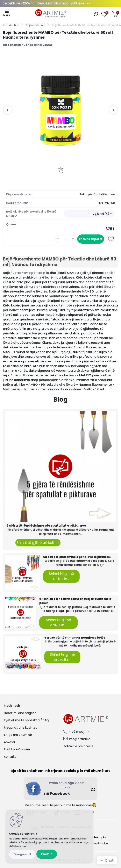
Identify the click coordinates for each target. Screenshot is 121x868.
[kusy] (66, 239)
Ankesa (9, 742)
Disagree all (22, 854)
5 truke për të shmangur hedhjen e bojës (75, 638)
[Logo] (51, 14)
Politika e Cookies (17, 749)
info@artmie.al (80, 739)
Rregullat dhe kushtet (20, 728)
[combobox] (89, 214)
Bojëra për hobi (36, 25)
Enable (47, 854)
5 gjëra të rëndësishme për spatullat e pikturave (46, 526)
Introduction (11, 25)
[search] (96, 14)
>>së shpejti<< (79, 732)
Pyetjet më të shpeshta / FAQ (26, 720)
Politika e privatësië (78, 746)
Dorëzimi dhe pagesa (20, 713)
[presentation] (8, 110)
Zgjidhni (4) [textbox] (101, 214)
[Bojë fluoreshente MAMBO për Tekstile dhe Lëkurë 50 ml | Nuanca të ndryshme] (60, 110)
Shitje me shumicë (18, 735)
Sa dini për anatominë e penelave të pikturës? (77, 557)
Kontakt (10, 757)
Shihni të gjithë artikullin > (38, 543)
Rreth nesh (12, 706)
